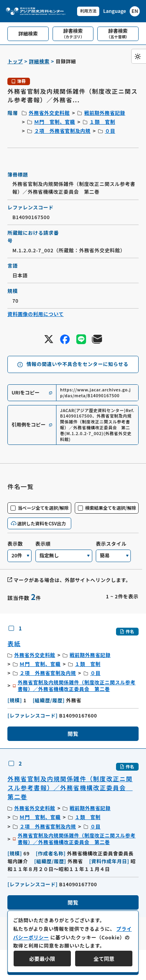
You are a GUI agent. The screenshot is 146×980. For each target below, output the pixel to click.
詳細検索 (39, 61)
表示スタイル (111, 544)
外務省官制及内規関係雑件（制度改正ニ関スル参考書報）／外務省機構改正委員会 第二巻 (77, 686)
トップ (15, 61)
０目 (110, 131)
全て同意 (104, 959)
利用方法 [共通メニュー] (87, 11)
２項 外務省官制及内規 (62, 131)
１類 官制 (102, 122)
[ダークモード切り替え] (139, 56)
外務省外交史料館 (49, 113)
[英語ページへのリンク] (121, 11)
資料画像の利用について (35, 314)
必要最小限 (42, 959)
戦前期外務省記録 (105, 113)
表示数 (15, 544)
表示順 (43, 544)
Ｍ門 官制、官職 (55, 122)
